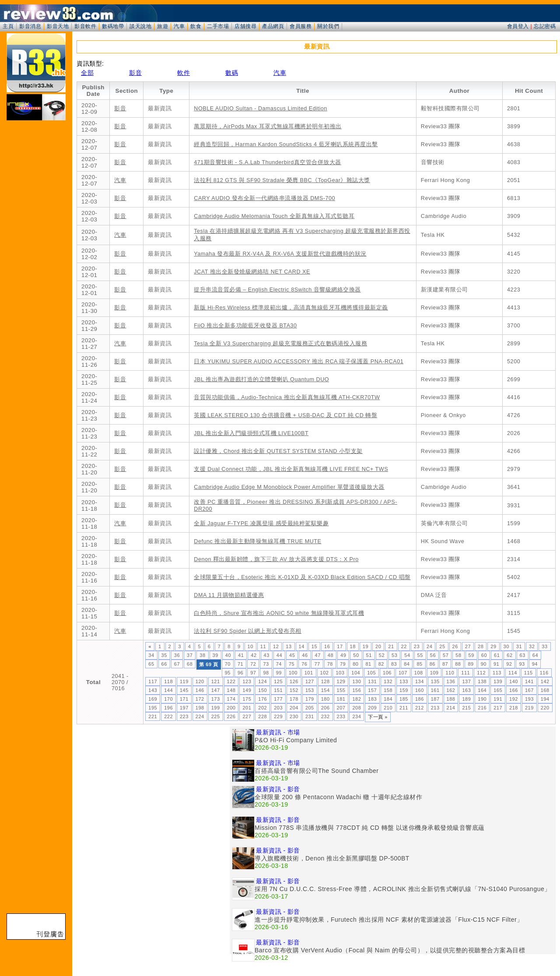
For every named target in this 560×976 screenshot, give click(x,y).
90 (484, 664)
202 (262, 708)
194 (545, 699)
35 (164, 655)
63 (523, 655)
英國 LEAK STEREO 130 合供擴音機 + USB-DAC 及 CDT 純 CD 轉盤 (285, 415)
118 (168, 681)
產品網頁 (273, 26)
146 (200, 690)
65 (151, 664)
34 (151, 655)
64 (535, 655)
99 (279, 673)
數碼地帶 (113, 26)
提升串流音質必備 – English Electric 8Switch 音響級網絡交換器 (277, 290)
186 (420, 699)
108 (419, 673)
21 (391, 646)
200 (231, 708)
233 (341, 716)
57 (446, 655)
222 (168, 716)
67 (177, 664)
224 (200, 716)
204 (294, 708)
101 (309, 673)
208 (357, 708)
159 (404, 690)
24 (429, 646)
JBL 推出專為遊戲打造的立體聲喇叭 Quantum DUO (261, 379)
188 (451, 699)
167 (529, 690)
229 (278, 716)
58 (458, 655)
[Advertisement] (153, 788)
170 (168, 699)
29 (493, 646)
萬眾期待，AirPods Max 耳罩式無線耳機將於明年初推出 (268, 126)
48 (331, 655)
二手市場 (218, 26)
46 (305, 655)
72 (253, 664)
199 (216, 708)
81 (368, 664)
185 (404, 699)
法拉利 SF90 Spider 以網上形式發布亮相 (248, 631)
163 (466, 690)
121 (216, 681)
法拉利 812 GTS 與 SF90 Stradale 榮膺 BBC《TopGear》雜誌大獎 (282, 180)
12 (276, 646)
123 (247, 681)
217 (498, 708)
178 (294, 699)
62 (509, 655)
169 (153, 699)
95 (228, 673)
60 (484, 655)
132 (388, 681)
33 (544, 646)
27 (468, 646)
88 (458, 664)
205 (310, 708)
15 (314, 646)
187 (435, 699)
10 (250, 646)
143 (153, 690)
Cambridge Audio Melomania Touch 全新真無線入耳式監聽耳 (274, 216)
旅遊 (163, 26)
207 (341, 708)
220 (545, 708)
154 (325, 690)
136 (451, 681)
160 (420, 690)
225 (216, 716)
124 (262, 681)
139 (498, 681)
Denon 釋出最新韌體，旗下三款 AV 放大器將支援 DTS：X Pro (276, 559)
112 (481, 673)
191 (498, 699)
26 (455, 646)
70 (228, 664)
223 (184, 716)
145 (184, 690)
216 (482, 708)
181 (341, 699)
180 (325, 699)
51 (369, 655)
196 (168, 708)
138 (482, 681)
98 (266, 673)
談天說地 (140, 26)
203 (278, 708)
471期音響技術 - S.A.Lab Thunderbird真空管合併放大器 (268, 162)
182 (357, 699)
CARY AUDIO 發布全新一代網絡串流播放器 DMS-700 (264, 198)
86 (432, 664)
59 (471, 655)
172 (200, 699)
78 (330, 664)
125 (278, 681)
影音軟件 (85, 26)
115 (528, 673)
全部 (87, 73)
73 (266, 664)
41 (241, 655)
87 (445, 664)
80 (355, 664)
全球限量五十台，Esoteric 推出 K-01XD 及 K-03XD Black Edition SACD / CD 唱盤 (302, 577)
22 (404, 646)
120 (200, 681)
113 (497, 673)
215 (466, 708)
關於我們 (328, 26)
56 (433, 655)
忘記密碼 (545, 26)
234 (357, 716)
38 (202, 655)
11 (263, 646)
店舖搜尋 (245, 26)
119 (184, 681)
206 (325, 708)
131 (372, 681)
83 (394, 664)
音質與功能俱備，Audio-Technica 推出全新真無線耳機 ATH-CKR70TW (287, 397)
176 (262, 699)
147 (216, 690)
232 (325, 716)
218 (514, 708)
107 (403, 673)
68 (190, 664)
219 (529, 708)
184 (388, 699)
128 (325, 681)
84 (407, 664)
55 (420, 655)
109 (434, 673)
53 (394, 655)
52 (382, 655)
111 (465, 673)
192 (514, 699)
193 (529, 699)
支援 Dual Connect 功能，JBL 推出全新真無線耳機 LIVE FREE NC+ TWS (291, 469)
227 (247, 716)
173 (216, 699)
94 (535, 664)
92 (509, 664)
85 (419, 664)
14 (302, 646)
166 (514, 690)
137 (466, 681)
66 (164, 664)
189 (466, 699)
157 (372, 690)
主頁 (8, 26)
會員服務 (301, 26)
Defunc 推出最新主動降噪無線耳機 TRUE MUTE (257, 541)
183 (372, 699)
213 (435, 708)
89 (471, 664)
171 (184, 699)
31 (519, 646)
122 (231, 681)
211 (404, 708)
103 (340, 673)
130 (357, 681)
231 (310, 716)
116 (544, 673)
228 (262, 716)
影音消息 (30, 26)
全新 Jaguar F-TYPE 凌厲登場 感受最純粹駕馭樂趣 (261, 523)
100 (293, 673)
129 (341, 681)
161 (435, 690)
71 (240, 664)
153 (310, 690)
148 (231, 690)
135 (435, 681)
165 (498, 690)
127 (310, 681)
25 (442, 646)
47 (318, 655)
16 (327, 646)
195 (153, 708)
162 (451, 690)
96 (240, 673)
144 (168, 690)
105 (371, 673)
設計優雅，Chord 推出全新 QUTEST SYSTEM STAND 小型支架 (278, 451)
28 (481, 646)
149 (247, 690)
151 (278, 690)
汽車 (179, 26)
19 (366, 646)
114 (513, 673)
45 (292, 655)
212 (420, 708)
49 (343, 655)
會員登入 (518, 26)
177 (278, 699)
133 (404, 681)
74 (279, 664)
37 (190, 655)
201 (247, 708)
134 (420, 681)
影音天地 (58, 26)
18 (353, 646)
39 (215, 655)
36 (177, 655)
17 (340, 646)
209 (372, 708)
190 (482, 699)
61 (497, 655)
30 (506, 646)
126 (294, 681)
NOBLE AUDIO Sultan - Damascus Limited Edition (261, 109)
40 (228, 655)
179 (310, 699)
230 (294, 716)
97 (253, 673)
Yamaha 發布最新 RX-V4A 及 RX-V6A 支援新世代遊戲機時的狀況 (280, 254)
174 (231, 699)
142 (545, 681)
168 (545, 690)
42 (254, 655)
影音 (135, 73)
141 (529, 681)
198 (200, 708)
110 (450, 673)
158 (388, 690)
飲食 (196, 26)
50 (356, 655)
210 (388, 708)
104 (356, 673)
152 (294, 690)
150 (262, 690)
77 (317, 664)
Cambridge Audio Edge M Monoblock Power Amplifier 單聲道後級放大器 (289, 487)
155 (341, 690)
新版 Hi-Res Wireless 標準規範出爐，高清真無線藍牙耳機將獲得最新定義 (291, 308)
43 (267, 655)
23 (417, 646)
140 (514, 681)
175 (247, 699)
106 (387, 673)
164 (482, 690)
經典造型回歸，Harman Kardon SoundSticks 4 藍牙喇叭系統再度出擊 (286, 144)
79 (343, 664)
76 (304, 664)
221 (153, 716)
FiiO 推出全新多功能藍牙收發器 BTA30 (245, 326)
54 (407, 655)
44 (279, 655)
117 (153, 681)
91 (496, 664)
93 (522, 664)
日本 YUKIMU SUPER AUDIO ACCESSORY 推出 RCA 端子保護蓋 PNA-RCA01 (299, 362)
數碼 (232, 73)
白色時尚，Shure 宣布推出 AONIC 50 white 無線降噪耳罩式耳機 (279, 613)
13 (289, 646)
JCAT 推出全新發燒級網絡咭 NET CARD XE (252, 272)
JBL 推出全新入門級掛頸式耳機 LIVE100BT (251, 433)
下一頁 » (378, 717)
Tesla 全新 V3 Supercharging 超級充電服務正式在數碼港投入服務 (280, 344)
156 (357, 690)
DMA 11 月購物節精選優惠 (229, 595)
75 (292, 664)
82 (381, 664)
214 (451, 708)
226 (231, 716)
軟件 (184, 73)
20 (378, 646)
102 (325, 673)
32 (532, 646)
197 (184, 708)
